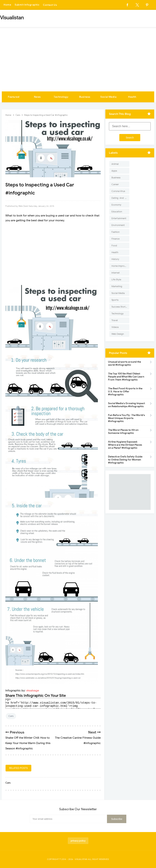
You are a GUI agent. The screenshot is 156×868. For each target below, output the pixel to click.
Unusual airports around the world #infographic (125, 363)
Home (7, 5)
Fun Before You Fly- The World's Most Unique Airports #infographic (126, 418)
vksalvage (33, 691)
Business (85, 97)
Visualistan (81, 859)
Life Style (116, 280)
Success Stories (120, 307)
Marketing (117, 286)
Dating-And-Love (120, 198)
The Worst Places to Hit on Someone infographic (123, 431)
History (115, 259)
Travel (115, 320)
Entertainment (119, 218)
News (37, 97)
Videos (115, 327)
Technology (61, 97)
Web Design (118, 334)
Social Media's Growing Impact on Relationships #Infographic (126, 405)
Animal (115, 164)
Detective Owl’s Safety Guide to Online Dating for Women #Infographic (125, 460)
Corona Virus (118, 191)
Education (117, 212)
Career (115, 184)
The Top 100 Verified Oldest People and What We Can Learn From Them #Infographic (126, 377)
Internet (116, 273)
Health (132, 97)
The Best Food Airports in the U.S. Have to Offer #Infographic (125, 392)
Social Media (108, 97)
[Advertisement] (78, 65)
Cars (11, 716)
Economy (116, 205)
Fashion (115, 232)
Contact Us (50, 5)
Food (114, 246)
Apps (114, 171)
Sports (115, 300)
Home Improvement (120, 266)
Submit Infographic (27, 5)
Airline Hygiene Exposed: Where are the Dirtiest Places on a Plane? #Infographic (125, 445)
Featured (14, 97)
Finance (115, 239)
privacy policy (78, 841)
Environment (118, 225)
